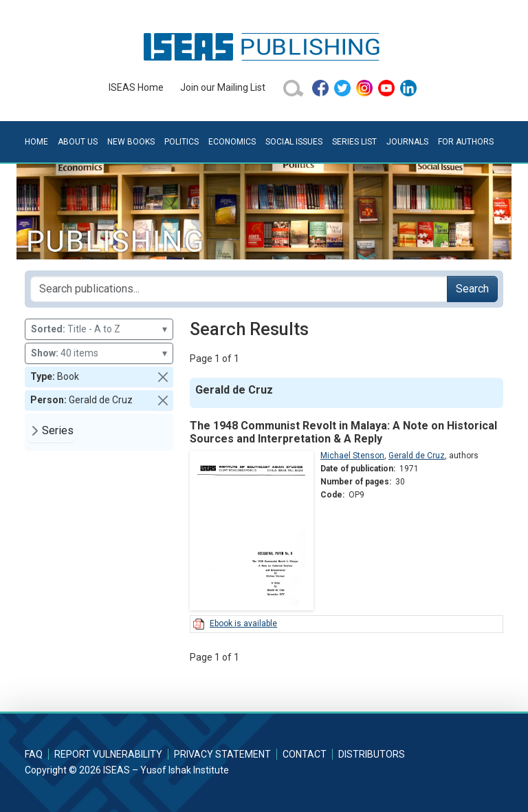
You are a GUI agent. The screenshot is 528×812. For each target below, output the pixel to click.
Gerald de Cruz (417, 456)
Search (472, 289)
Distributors (372, 754)
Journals (407, 142)
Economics (232, 142)
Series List (354, 142)
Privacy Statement (222, 754)
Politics (181, 142)
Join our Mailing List (223, 87)
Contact (305, 754)
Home (36, 142)
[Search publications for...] (239, 289)
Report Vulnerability (108, 754)
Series (58, 430)
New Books (131, 142)
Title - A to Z (99, 329)
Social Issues (294, 142)
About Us (78, 142)
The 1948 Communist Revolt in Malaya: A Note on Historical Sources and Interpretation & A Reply (343, 432)
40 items (99, 353)
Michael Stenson (352, 456)
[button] (163, 377)
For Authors (466, 142)
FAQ (34, 754)
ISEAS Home (136, 87)
